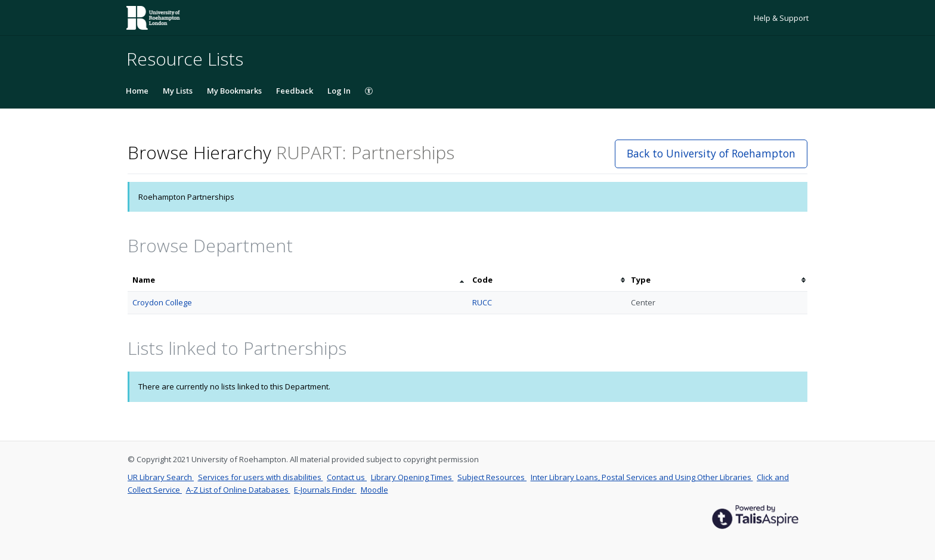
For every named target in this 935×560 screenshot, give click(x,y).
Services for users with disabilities (261, 477)
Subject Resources (492, 477)
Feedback (295, 91)
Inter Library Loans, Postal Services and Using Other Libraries (642, 477)
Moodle (374, 490)
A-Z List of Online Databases (238, 490)
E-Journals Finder (325, 490)
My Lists (178, 91)
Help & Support (781, 18)
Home (137, 91)
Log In (339, 91)
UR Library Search (161, 477)
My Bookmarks (234, 91)
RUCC (482, 302)
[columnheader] (298, 280)
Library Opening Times (412, 477)
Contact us (347, 477)
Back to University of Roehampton (711, 153)
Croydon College (162, 302)
